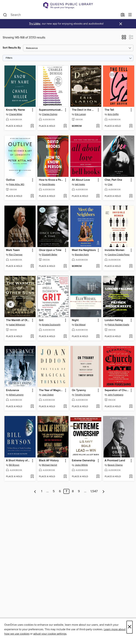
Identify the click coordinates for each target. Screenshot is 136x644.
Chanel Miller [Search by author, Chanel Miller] (16, 114)
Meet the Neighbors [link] (84, 250)
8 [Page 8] (73, 491)
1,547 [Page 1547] (94, 491)
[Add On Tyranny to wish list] (98, 407)
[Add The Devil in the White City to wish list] (98, 126)
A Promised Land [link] (115, 461)
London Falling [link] (114, 320)
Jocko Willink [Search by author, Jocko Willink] (81, 465)
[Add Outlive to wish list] (32, 196)
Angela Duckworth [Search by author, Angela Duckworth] (51, 325)
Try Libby (35, 24)
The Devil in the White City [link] (84, 110)
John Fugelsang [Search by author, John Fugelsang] (115, 395)
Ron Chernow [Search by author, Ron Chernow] (16, 255)
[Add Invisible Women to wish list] (131, 266)
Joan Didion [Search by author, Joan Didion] (48, 395)
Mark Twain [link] (13, 250)
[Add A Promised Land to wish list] (131, 477)
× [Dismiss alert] (121, 24)
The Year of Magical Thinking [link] (51, 390)
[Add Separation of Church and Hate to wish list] (131, 407)
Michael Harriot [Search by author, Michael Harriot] (49, 465)
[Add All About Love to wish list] (98, 196)
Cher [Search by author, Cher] (110, 184)
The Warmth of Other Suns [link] (18, 320)
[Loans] (123, 15)
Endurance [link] (12, 390)
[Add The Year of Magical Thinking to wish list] (65, 407)
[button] (124, 38)
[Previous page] (35, 491)
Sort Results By (12, 48)
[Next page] (104, 491)
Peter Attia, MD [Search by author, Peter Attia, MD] (17, 184)
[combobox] (61, 15)
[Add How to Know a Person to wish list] (65, 196)
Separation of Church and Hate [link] (117, 390)
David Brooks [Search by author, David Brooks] (49, 184)
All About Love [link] (81, 180)
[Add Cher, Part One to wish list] (131, 196)
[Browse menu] (130, 15)
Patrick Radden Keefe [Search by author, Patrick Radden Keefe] (118, 325)
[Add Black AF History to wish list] (65, 477)
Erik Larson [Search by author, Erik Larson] (80, 114)
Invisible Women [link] (115, 250)
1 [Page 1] (42, 491)
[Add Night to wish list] (98, 337)
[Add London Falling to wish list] (131, 337)
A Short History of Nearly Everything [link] (18, 461)
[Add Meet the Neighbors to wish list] (98, 266)
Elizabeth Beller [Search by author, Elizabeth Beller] (50, 255)
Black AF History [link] (49, 461)
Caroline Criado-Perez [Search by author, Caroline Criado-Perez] (119, 255)
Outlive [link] (10, 180)
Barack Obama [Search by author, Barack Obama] (115, 465)
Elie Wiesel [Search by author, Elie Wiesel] (80, 325)
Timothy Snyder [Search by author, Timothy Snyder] (83, 395)
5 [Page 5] (54, 491)
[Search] (5, 15)
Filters (9, 58)
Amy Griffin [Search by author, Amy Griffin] (113, 114)
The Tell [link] (109, 110)
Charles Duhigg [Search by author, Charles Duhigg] (50, 114)
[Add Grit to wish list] (65, 337)
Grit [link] (41, 320)
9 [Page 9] (79, 491)
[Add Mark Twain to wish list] (32, 266)
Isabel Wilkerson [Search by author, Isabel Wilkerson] (17, 325)
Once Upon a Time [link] (50, 250)
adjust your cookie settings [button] (50, 634)
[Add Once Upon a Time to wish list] (65, 266)
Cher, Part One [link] (113, 180)
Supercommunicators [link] (51, 110)
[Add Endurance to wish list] (32, 407)
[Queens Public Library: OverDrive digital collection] (68, 5)
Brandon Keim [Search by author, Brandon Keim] (82, 255)
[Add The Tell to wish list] (131, 126)
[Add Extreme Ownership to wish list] (98, 477)
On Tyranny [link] (79, 390)
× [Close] (130, 627)
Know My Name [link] (15, 110)
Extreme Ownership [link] (83, 461)
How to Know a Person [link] (51, 180)
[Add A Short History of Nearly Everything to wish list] (32, 477)
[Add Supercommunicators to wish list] (65, 126)
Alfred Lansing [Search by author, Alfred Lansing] (16, 395)
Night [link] (75, 320)
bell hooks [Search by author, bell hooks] (80, 184)
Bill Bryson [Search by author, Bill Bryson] (14, 465)
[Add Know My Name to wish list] (32, 126)
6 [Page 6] (60, 491)
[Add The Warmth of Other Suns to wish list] (32, 337)
